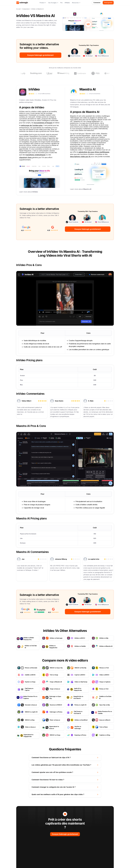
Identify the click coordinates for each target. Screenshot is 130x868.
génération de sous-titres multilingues (94, 152)
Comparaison (26, 9)
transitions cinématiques (36, 155)
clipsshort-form (26, 157)
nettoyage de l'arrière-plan (32, 125)
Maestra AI (87, 189)
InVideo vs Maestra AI (37, 9)
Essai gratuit (108, 3)
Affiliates (67, 3)
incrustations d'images (43, 123)
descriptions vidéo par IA (80, 157)
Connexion (97, 3)
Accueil (18, 9)
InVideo (35, 192)
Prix (61, 3)
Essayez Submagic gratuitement (40, 55)
